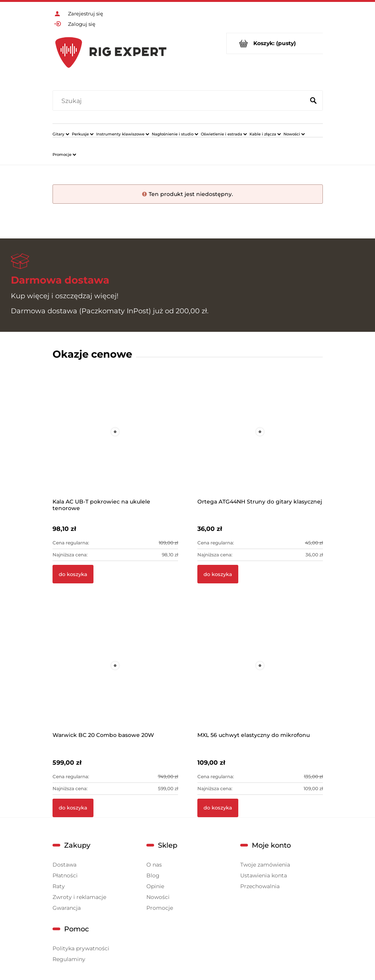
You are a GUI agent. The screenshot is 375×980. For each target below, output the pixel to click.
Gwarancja (67, 908)
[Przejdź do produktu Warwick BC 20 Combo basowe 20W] (115, 676)
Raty (59, 886)
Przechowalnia (260, 886)
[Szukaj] (314, 101)
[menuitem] (61, 134)
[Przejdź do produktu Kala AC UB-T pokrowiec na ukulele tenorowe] (115, 442)
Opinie (155, 886)
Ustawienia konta (264, 875)
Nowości (158, 897)
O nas (154, 865)
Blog (153, 875)
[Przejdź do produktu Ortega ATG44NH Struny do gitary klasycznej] (260, 442)
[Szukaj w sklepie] (180, 101)
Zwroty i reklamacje (79, 897)
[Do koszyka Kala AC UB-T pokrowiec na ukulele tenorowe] (73, 574)
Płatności (65, 875)
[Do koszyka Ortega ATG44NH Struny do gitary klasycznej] (218, 574)
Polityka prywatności (81, 948)
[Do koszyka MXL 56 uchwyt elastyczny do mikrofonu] (218, 808)
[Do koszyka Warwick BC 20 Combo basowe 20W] (73, 808)
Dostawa (64, 865)
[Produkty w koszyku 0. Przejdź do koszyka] (275, 43)
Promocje (160, 908)
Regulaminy (69, 959)
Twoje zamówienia (265, 865)
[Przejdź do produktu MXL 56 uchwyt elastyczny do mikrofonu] (260, 676)
